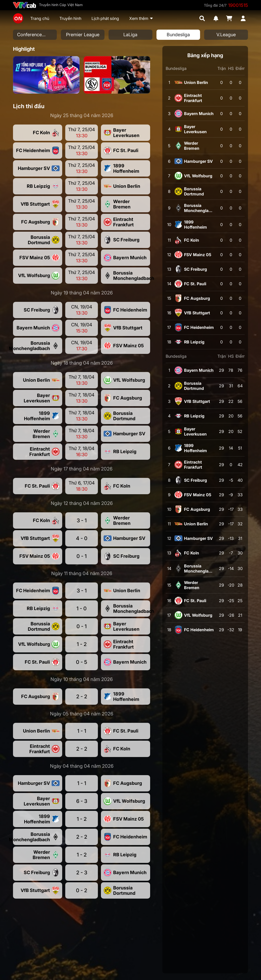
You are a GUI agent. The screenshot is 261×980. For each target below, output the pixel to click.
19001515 (238, 5)
